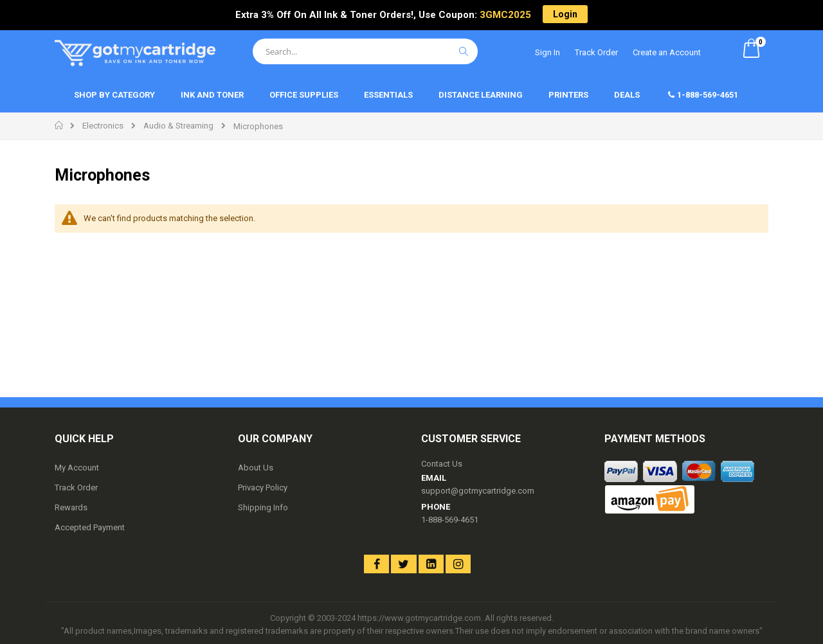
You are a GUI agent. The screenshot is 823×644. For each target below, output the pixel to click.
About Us (256, 468)
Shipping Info (263, 507)
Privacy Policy (263, 487)
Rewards (71, 507)
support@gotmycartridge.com (478, 491)
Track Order (596, 52)
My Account (77, 468)
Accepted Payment (90, 527)
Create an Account (667, 52)
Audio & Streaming (178, 126)
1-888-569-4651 (450, 520)
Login (565, 14)
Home (59, 125)
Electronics (103, 126)
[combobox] (365, 51)
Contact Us (442, 464)
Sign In (547, 52)
